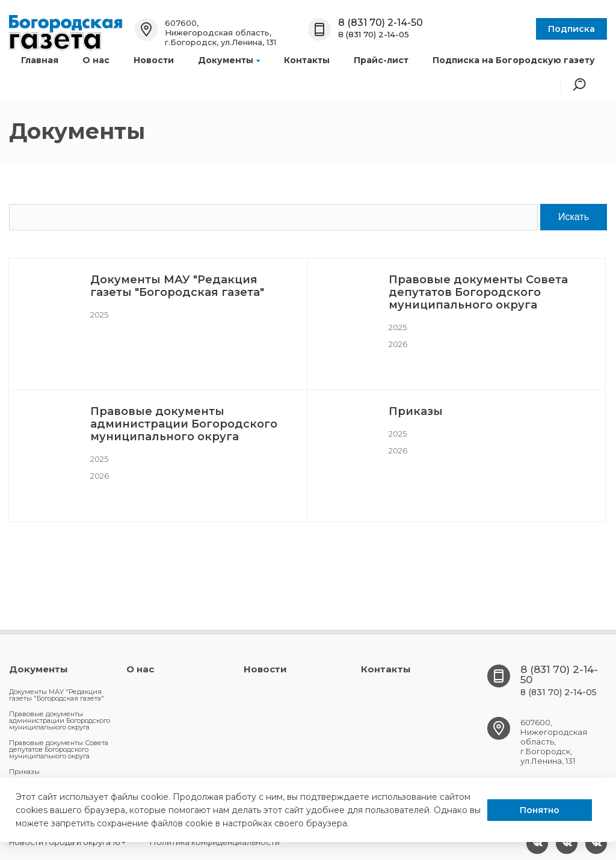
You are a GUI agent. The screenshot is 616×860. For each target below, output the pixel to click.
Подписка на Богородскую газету (514, 60)
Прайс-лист (381, 60)
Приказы (416, 411)
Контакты (307, 60)
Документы (229, 60)
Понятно (540, 810)
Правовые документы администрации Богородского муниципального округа (184, 424)
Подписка (571, 29)
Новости (154, 60)
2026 (398, 344)
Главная (40, 60)
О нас (96, 60)
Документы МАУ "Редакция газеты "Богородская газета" (177, 286)
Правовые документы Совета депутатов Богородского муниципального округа (478, 292)
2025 (99, 315)
